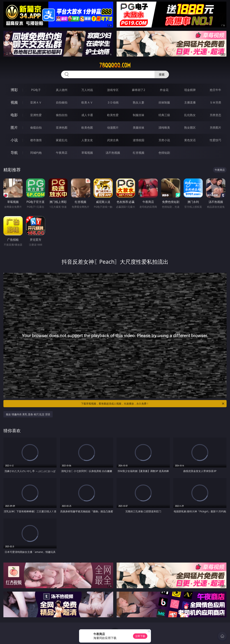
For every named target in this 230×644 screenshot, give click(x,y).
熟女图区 (190, 128)
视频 (14, 102)
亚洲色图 (62, 128)
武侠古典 (113, 140)
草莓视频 (87, 153)
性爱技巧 (215, 140)
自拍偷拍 (62, 102)
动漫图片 (113, 128)
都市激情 (36, 140)
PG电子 (36, 90)
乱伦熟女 (190, 115)
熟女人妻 (139, 102)
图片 (14, 127)
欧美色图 (87, 128)
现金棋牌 (190, 90)
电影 (14, 115)
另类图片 (215, 128)
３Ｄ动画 (113, 102)
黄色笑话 (190, 140)
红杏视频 (139, 153)
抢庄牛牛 (215, 90)
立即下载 (140, 636)
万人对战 (87, 90)
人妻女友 (87, 140)
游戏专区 (113, 90)
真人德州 (62, 90)
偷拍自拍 (62, 115)
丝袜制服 (164, 102)
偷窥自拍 (36, 128)
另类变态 (215, 115)
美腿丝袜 (139, 128)
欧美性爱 (113, 115)
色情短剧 (164, 153)
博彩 (14, 90)
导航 (14, 153)
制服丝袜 (139, 115)
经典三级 (164, 115)
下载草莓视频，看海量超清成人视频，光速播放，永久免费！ (153, 404)
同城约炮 (36, 153)
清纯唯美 (164, 128)
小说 (14, 140)
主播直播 (190, 102)
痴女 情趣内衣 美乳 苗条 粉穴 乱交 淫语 (28, 414)
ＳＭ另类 (215, 102)
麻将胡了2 (138, 90)
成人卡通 (87, 115)
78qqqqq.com (115, 65)
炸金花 (164, 90)
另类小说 (164, 140)
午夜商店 (62, 153)
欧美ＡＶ (87, 102)
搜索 (162, 74)
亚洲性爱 (36, 115)
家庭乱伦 (62, 140)
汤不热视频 (113, 153)
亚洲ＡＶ (36, 102)
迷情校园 (139, 140)
